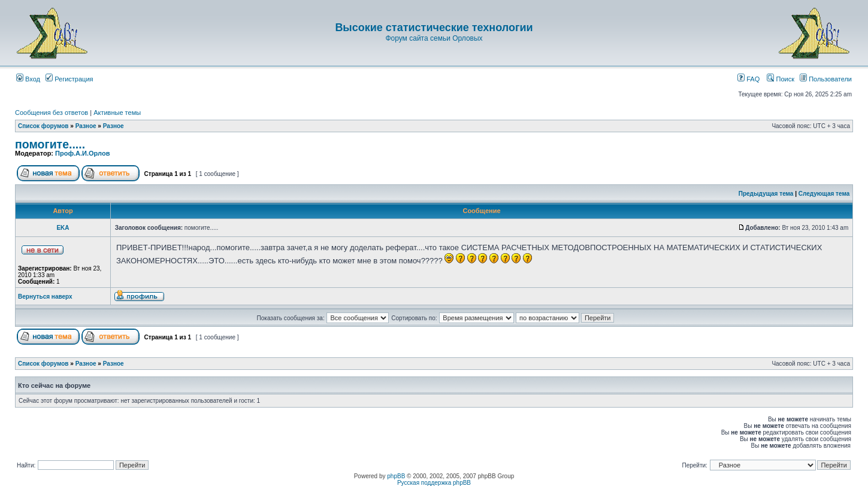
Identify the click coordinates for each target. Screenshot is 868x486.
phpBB (396, 476)
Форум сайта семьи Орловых (434, 38)
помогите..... (50, 144)
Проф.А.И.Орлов (82, 153)
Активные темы (117, 113)
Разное (86, 126)
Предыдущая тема (766, 194)
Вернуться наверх (45, 297)
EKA (63, 228)
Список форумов (43, 126)
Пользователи (826, 79)
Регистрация (69, 79)
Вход (28, 79)
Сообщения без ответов (52, 113)
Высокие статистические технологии (434, 28)
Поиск (781, 79)
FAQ (748, 79)
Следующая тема (824, 194)
